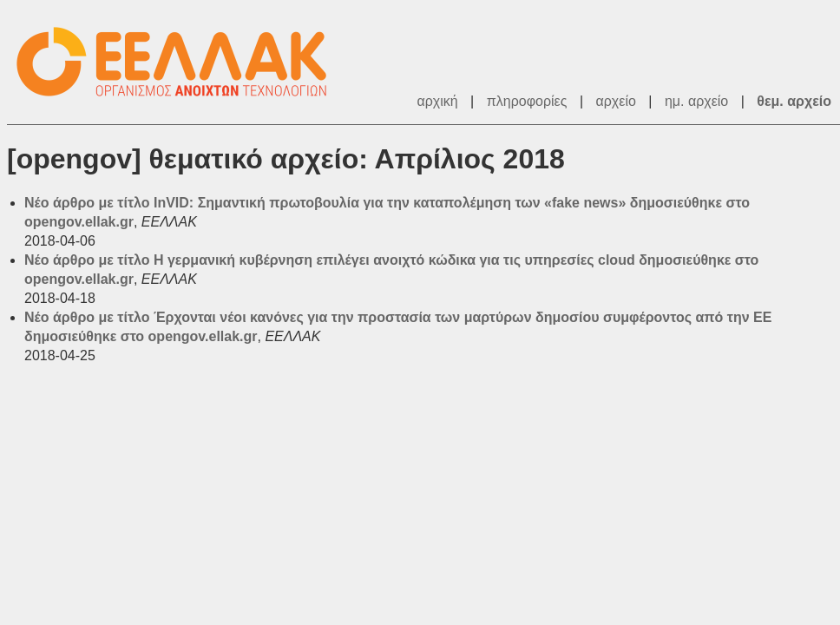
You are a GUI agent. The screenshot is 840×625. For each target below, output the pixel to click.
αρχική (437, 101)
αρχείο (616, 101)
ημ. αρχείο (696, 101)
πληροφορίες (527, 101)
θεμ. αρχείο (794, 101)
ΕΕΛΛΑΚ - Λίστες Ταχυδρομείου (180, 62)
